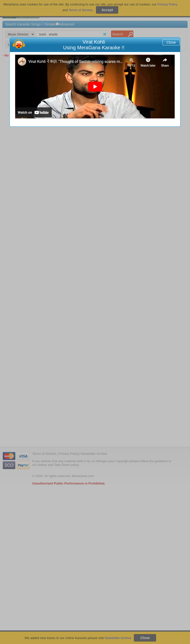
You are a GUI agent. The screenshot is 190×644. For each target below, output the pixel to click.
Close (171, 42)
